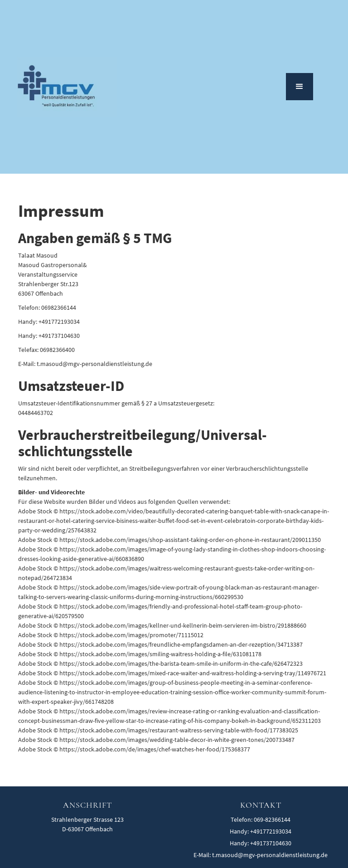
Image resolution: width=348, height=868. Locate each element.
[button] (300, 87)
